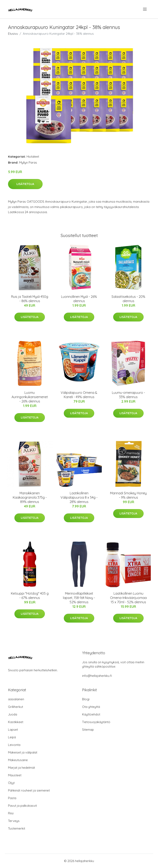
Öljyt (11, 783)
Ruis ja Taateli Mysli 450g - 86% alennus (30, 299)
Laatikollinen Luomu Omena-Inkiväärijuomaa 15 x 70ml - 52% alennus (128, 598)
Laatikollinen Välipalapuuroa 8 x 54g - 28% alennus (79, 497)
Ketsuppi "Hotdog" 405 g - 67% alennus (30, 596)
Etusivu (13, 34)
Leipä (12, 737)
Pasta (12, 798)
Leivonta (14, 745)
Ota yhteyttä (91, 707)
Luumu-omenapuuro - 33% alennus (128, 395)
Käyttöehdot (91, 714)
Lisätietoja (25, 184)
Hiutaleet (33, 157)
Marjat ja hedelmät (21, 768)
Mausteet (15, 775)
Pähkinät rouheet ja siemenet (29, 790)
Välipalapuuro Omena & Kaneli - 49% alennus (79, 395)
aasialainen (16, 699)
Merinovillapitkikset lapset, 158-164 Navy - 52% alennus (79, 598)
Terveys (14, 821)
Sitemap (88, 730)
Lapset (13, 730)
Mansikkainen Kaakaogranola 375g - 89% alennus (30, 497)
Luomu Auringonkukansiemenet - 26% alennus (30, 397)
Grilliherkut (16, 707)
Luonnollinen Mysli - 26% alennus (79, 299)
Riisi (11, 813)
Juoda (13, 714)
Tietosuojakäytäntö (96, 722)
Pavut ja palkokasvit (22, 806)
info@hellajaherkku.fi (97, 676)
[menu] (145, 9)
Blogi (86, 699)
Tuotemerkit (17, 828)
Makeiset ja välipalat (23, 752)
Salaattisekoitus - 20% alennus (128, 299)
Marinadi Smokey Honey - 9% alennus (128, 495)
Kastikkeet (16, 722)
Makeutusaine (18, 760)
